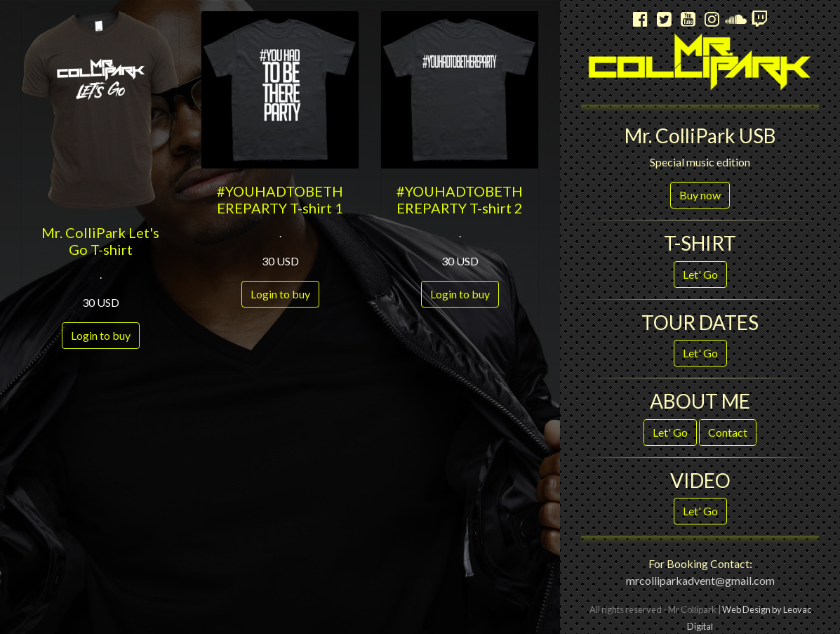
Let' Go (700, 274)
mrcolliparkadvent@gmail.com (700, 580)
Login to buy (101, 335)
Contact (728, 432)
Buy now (700, 195)
